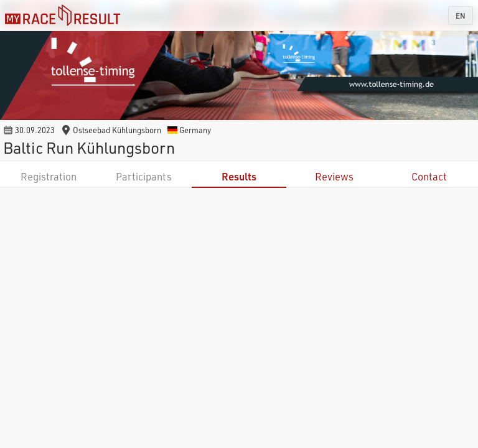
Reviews (334, 176)
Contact (429, 176)
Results (239, 176)
